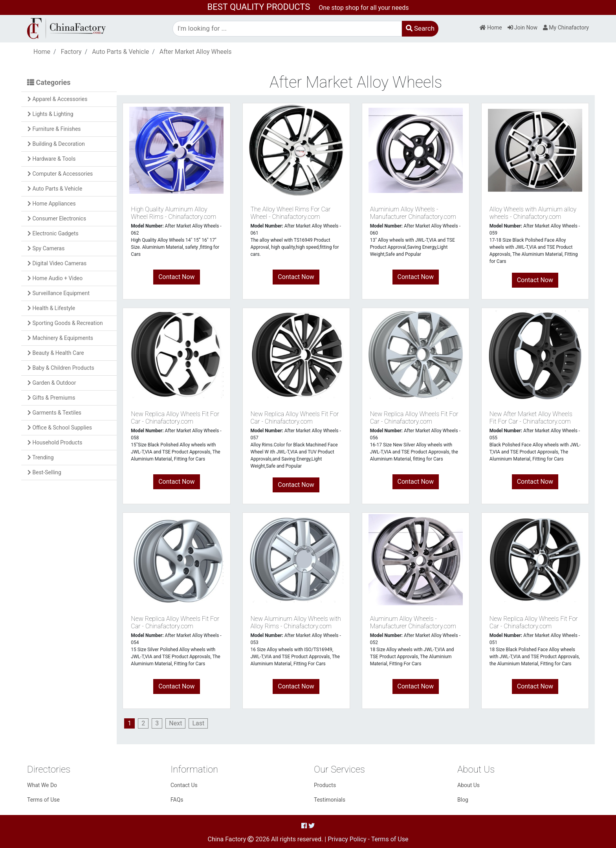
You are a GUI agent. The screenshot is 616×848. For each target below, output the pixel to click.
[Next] (175, 723)
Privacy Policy (347, 839)
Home (491, 28)
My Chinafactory (566, 28)
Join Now (522, 28)
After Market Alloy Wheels (196, 52)
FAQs (177, 800)
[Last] (198, 723)
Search (420, 28)
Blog (463, 800)
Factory (71, 52)
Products (325, 785)
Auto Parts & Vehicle (120, 52)
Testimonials (330, 800)
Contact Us (184, 785)
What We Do (42, 785)
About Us (468, 785)
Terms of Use (43, 800)
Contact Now (176, 277)
